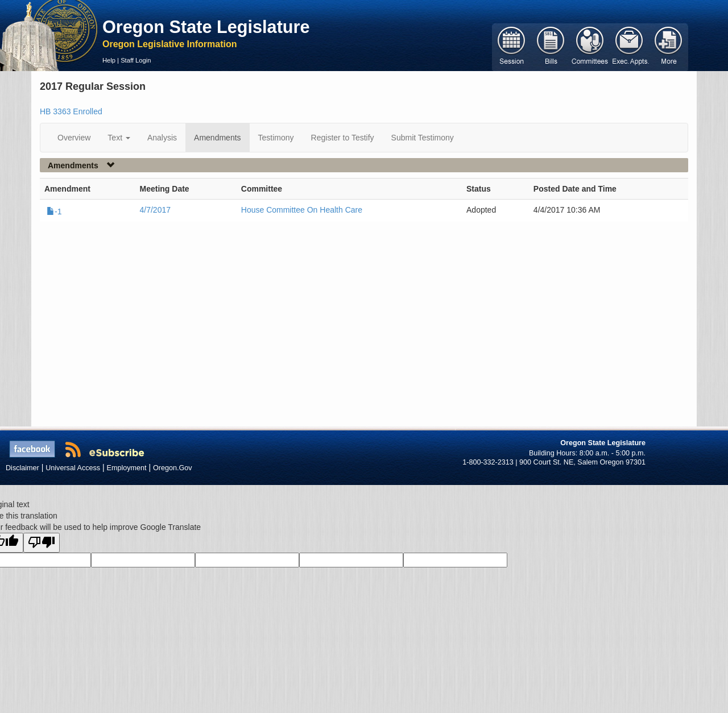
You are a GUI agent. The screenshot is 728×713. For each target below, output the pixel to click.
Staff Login (136, 60)
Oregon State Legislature (206, 27)
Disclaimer (22, 468)
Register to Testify (343, 138)
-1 (54, 212)
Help (109, 60)
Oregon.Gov (173, 468)
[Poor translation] (42, 543)
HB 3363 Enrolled (71, 111)
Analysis (162, 138)
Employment (127, 468)
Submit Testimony (423, 138)
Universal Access (73, 468)
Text (119, 138)
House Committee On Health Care (302, 210)
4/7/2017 (156, 210)
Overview (74, 138)
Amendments (217, 138)
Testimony (276, 138)
